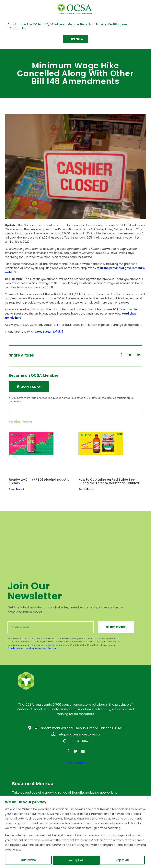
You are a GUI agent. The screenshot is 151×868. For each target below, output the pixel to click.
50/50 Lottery (54, 24)
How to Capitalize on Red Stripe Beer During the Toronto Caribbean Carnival (109, 481)
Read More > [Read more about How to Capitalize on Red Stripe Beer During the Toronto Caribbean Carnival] (86, 489)
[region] (75, 832)
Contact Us (18, 28)
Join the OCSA (30, 24)
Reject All (76, 860)
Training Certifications (111, 24)
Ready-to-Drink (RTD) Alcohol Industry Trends (39, 481)
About (12, 24)
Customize (28, 860)
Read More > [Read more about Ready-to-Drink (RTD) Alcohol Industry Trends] (17, 489)
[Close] (148, 798)
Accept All (123, 860)
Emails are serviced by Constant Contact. (33, 648)
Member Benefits (80, 24)
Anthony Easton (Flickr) (47, 332)
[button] (29, 387)
